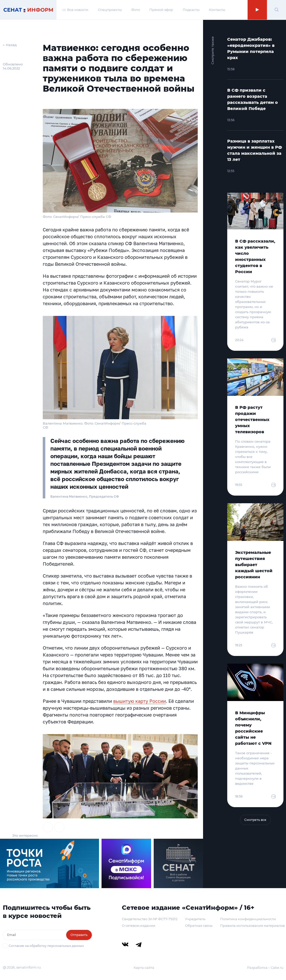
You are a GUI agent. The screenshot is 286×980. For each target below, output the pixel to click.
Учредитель (195, 919)
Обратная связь (199, 926)
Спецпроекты (110, 10)
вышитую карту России (140, 701)
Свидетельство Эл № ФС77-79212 (150, 919)
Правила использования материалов (252, 926)
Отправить (79, 935)
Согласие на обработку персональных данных (46, 946)
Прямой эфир (161, 10)
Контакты (217, 10)
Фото (136, 10)
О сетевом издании (139, 926)
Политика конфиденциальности (248, 919)
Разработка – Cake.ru (265, 968)
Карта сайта (144, 968)
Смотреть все (255, 820)
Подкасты (191, 10)
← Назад (10, 45)
